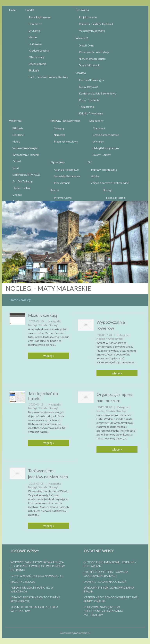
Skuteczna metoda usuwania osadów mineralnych (106, 574)
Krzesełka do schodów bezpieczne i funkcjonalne (111, 599)
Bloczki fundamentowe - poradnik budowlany (110, 564)
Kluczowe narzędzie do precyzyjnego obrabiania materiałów (103, 611)
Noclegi (26, 300)
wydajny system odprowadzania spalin (109, 589)
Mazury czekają (43, 315)
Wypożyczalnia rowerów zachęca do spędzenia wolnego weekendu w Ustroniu (38, 566)
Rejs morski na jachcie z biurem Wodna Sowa (34, 609)
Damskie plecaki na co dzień (105, 582)
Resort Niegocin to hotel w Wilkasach (32, 589)
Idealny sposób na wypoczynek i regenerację (35, 599)
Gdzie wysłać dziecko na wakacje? (37, 576)
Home (14, 300)
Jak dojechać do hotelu (43, 396)
